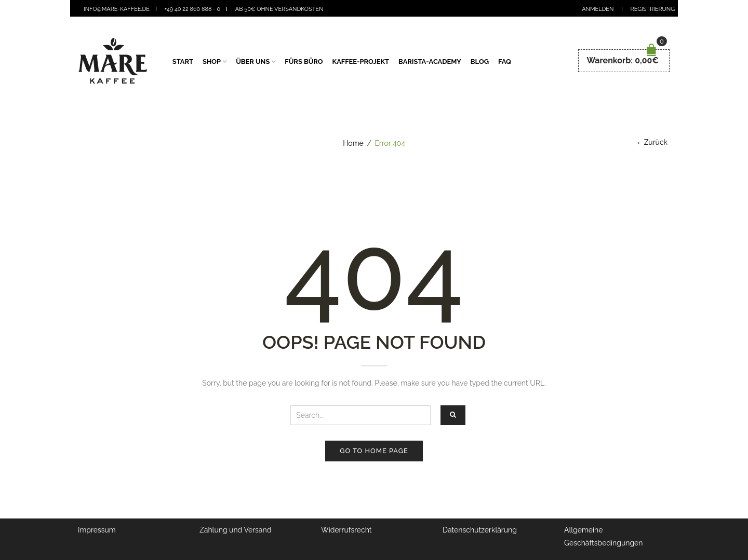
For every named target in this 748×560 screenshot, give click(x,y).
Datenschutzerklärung (480, 530)
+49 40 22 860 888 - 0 (193, 9)
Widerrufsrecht (346, 530)
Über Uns (253, 62)
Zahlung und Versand (235, 530)
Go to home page (374, 451)
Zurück (656, 142)
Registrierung (653, 9)
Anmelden (598, 9)
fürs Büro (304, 62)
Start (183, 62)
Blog (480, 62)
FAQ (505, 62)
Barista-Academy (430, 62)
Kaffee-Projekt (361, 62)
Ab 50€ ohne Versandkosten (279, 9)
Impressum (97, 530)
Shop (212, 62)
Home (353, 143)
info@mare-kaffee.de (117, 9)
